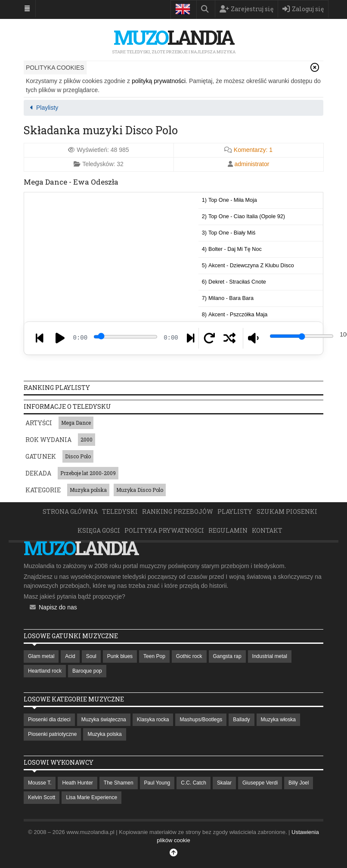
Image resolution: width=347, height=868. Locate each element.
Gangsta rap (227, 656)
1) (229, 200)
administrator (252, 164)
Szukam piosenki (287, 511)
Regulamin (228, 530)
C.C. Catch (194, 783)
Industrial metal (270, 656)
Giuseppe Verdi (260, 783)
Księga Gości (99, 530)
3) (229, 233)
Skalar (224, 783)
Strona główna (70, 511)
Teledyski (120, 511)
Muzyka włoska (278, 720)
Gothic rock (189, 656)
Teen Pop (154, 656)
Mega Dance (76, 423)
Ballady (241, 720)
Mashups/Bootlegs (201, 720)
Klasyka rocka (153, 720)
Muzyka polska (88, 490)
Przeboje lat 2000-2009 (88, 473)
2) (243, 216)
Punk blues (120, 656)
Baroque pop (87, 671)
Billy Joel (299, 783)
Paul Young (157, 783)
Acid (70, 656)
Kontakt (267, 530)
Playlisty (235, 511)
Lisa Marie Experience (91, 797)
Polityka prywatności (164, 530)
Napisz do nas (58, 607)
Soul (91, 656)
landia (173, 37)
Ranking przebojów (178, 511)
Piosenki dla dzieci (49, 720)
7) (228, 298)
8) (235, 315)
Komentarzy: (253, 150)
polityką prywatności (159, 81)
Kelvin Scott (42, 797)
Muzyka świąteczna (104, 720)
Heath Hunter (77, 783)
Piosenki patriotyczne (52, 734)
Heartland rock (45, 671)
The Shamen (119, 783)
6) (234, 282)
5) (248, 266)
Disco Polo (78, 456)
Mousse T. (40, 783)
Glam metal (41, 656)
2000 (87, 439)
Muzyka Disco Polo (140, 490)
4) (232, 249)
